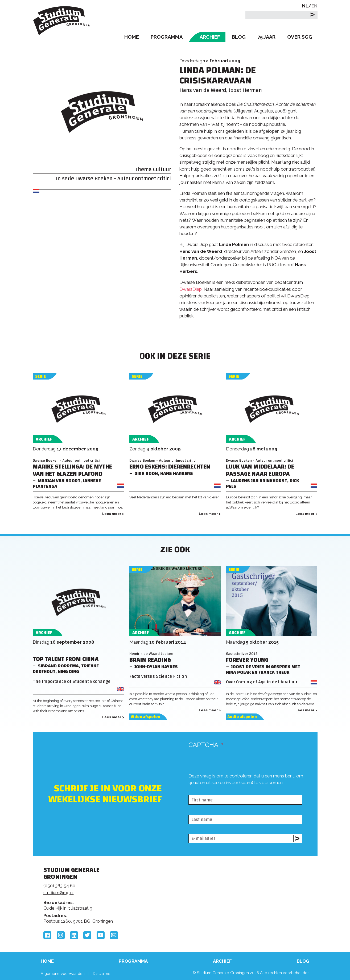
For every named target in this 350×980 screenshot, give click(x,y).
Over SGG (300, 37)
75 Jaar (266, 37)
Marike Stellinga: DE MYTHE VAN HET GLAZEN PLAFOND (72, 470)
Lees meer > (113, 514)
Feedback (177, 890)
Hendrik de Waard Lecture (151, 654)
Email (114, 935)
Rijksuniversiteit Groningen (256, 888)
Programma (167, 37)
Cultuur (162, 169)
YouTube (101, 935)
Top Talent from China (66, 659)
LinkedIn (74, 935)
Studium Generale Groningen (62, 21)
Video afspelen (145, 717)
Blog (239, 37)
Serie (40, 376)
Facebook (47, 935)
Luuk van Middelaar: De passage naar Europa (260, 470)
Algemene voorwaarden (63, 973)
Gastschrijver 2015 (242, 654)
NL (305, 6)
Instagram (61, 935)
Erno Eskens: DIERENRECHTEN (170, 467)
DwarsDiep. (191, 289)
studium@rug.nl (59, 893)
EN (314, 6)
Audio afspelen (242, 717)
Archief (210, 37)
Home (132, 37)
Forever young (247, 660)
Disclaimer (102, 973)
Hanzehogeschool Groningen (256, 906)
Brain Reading (150, 660)
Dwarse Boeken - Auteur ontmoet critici (123, 178)
